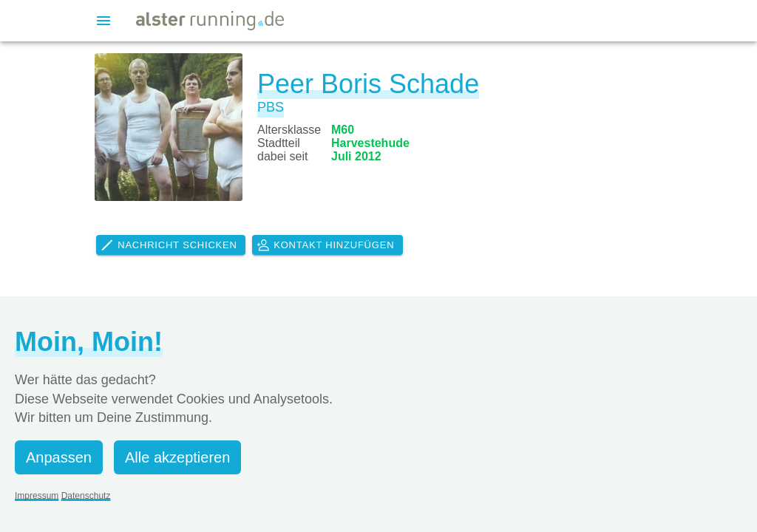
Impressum (37, 496)
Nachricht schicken (169, 245)
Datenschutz (86, 496)
